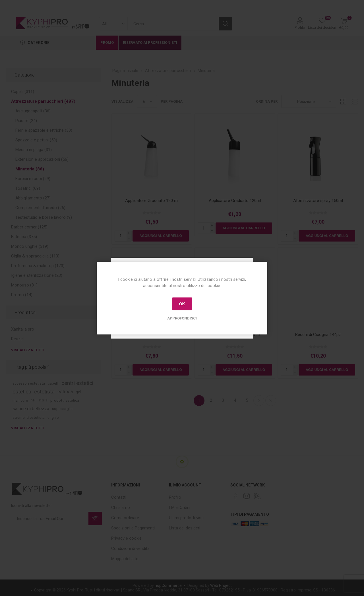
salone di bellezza (31, 409)
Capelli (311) (23, 92)
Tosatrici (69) (28, 188)
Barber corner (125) (29, 227)
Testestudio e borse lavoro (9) (44, 217)
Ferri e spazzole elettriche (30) (44, 130)
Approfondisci (182, 318)
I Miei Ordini (180, 508)
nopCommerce (168, 585)
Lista (354, 101)
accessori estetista (29, 383)
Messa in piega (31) (34, 150)
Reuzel (17, 339)
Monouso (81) (24, 285)
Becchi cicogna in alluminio (235, 335)
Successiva (259, 401)
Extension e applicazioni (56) (42, 159)
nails (43, 400)
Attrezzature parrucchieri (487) (43, 101)
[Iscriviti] (50, 518)
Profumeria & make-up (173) (38, 266)
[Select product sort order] (309, 101)
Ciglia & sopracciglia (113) (35, 256)
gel (78, 392)
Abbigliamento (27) (33, 198)
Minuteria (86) (30, 169)
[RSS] (257, 496)
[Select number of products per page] (147, 101)
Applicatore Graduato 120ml (235, 201)
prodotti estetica (65, 400)
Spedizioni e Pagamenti (133, 528)
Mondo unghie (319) (30, 246)
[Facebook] (236, 496)
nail (34, 400)
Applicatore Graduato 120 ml (152, 201)
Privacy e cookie (126, 538)
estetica (22, 392)
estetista (44, 392)
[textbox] (173, 24)
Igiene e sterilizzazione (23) (37, 275)
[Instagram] (247, 496)
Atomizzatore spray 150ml (318, 201)
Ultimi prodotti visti (186, 518)
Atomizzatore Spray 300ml (152, 335)
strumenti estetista (29, 417)
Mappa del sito (125, 559)
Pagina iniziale (125, 71)
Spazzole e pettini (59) (36, 140)
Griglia (343, 101)
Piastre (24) (26, 121)
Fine (271, 401)
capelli (53, 383)
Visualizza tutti (28, 350)
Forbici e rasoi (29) (33, 179)
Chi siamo (121, 508)
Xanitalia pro (23, 329)
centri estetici (77, 383)
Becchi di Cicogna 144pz (318, 335)
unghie (53, 417)
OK (182, 304)
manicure (20, 400)
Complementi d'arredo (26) (40, 208)
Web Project (221, 585)
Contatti (119, 497)
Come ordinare (125, 518)
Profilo (300, 27)
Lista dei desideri (185, 528)
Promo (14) (22, 295)
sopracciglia (62, 409)
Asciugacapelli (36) (33, 111)
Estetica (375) (24, 237)
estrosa (65, 392)
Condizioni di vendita (130, 548)
